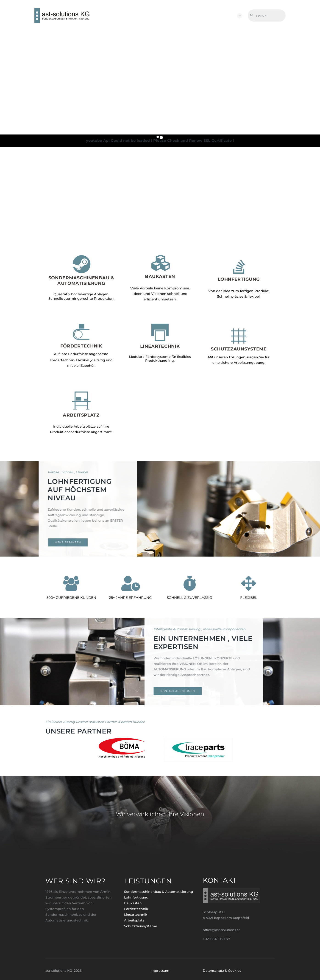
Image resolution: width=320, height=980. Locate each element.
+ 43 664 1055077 (216, 939)
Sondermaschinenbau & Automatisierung (159, 892)
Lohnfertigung (136, 897)
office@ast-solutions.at (221, 930)
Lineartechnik (136, 915)
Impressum (160, 971)
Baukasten (133, 903)
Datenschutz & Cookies (222, 971)
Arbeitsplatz (134, 920)
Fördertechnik (136, 909)
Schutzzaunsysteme (141, 926)
